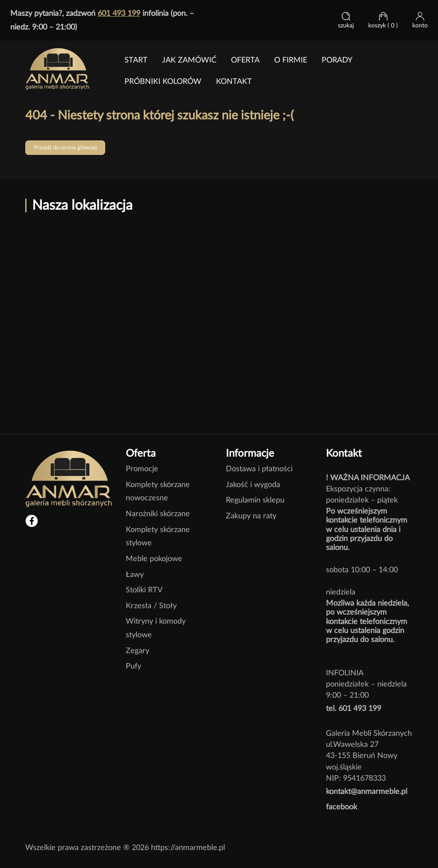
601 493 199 (119, 13)
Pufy (133, 666)
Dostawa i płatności (259, 469)
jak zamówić (189, 60)
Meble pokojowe (154, 559)
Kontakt (234, 82)
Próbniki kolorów (163, 82)
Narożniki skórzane (158, 514)
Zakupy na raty (251, 516)
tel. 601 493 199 (354, 709)
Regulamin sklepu (255, 500)
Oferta (245, 60)
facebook (342, 807)
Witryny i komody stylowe (156, 628)
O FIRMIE (291, 60)
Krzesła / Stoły (151, 606)
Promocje (142, 469)
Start (136, 60)
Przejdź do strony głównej (65, 148)
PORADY (337, 60)
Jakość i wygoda (253, 485)
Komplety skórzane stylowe (158, 537)
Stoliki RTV (144, 590)
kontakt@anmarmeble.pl (367, 792)
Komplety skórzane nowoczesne (158, 492)
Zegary (138, 651)
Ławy (135, 575)
